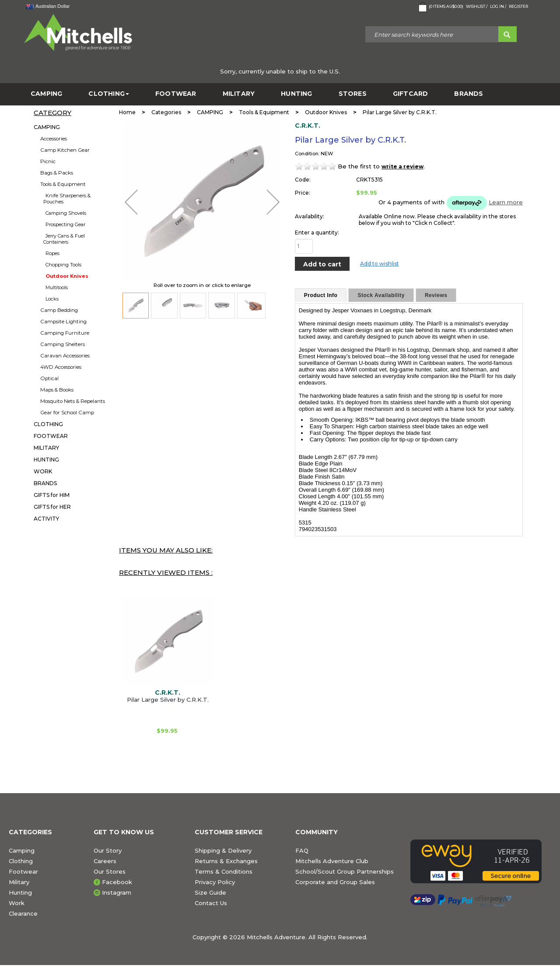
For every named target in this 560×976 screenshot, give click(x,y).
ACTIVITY (46, 519)
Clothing (21, 861)
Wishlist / (477, 6)
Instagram (117, 892)
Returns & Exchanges (226, 861)
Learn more (506, 202)
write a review (402, 166)
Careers (105, 861)
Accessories (54, 139)
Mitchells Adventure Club (332, 861)
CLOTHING (109, 94)
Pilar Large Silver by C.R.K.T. (168, 700)
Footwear (23, 871)
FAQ (302, 850)
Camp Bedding (59, 310)
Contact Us (211, 903)
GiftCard (411, 94)
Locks (52, 299)
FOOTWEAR (176, 94)
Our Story (108, 850)
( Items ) (440, 7)
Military (19, 882)
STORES (353, 94)
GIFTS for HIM (52, 495)
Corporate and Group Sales (335, 882)
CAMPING (46, 94)
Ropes (52, 253)
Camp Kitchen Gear (65, 150)
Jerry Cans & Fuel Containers (64, 239)
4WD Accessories (61, 367)
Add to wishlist (380, 264)
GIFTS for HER (52, 507)
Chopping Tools (63, 265)
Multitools (57, 287)
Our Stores (110, 871)
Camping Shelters (63, 344)
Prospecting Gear (65, 224)
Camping (22, 850)
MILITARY (239, 94)
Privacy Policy (215, 882)
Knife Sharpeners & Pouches (67, 199)
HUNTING (296, 94)
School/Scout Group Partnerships (345, 871)
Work (17, 903)
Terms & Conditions (224, 871)
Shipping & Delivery (223, 850)
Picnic (48, 161)
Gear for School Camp (67, 413)
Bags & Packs (57, 173)
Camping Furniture (65, 333)
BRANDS (469, 94)
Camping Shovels (66, 213)
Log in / (498, 6)
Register (518, 6)
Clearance (23, 913)
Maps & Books (57, 390)
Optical (49, 378)
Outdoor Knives (67, 276)
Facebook (117, 882)
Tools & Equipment (63, 184)
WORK (43, 471)
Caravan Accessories (65, 356)
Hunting (20, 892)
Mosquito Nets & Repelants (73, 401)
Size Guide (210, 892)
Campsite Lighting (63, 322)
